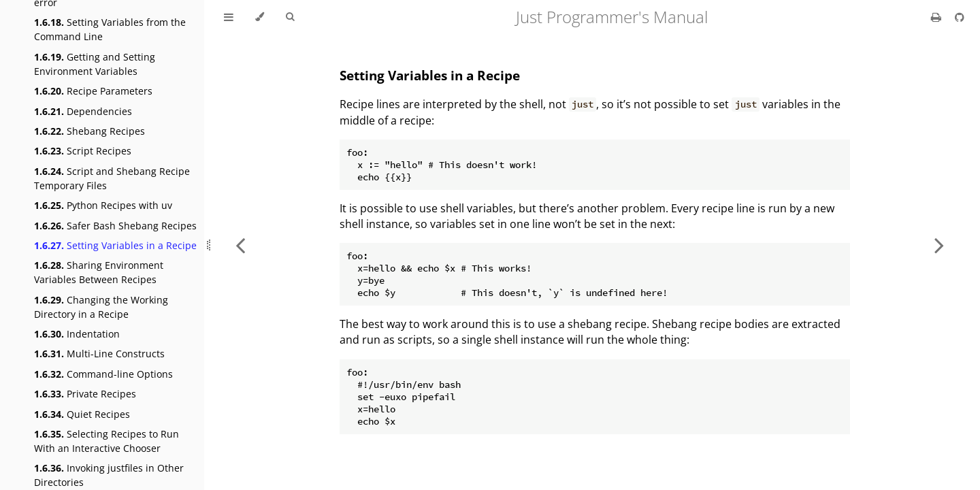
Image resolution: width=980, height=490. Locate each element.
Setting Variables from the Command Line (110, 29)
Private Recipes (85, 394)
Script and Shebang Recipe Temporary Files (112, 178)
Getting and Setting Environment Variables (95, 64)
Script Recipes (83, 151)
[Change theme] (260, 17)
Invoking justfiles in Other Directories (109, 475)
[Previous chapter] (240, 245)
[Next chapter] (939, 245)
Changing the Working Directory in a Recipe (101, 307)
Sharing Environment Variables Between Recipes (99, 272)
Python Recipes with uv (103, 205)
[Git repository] (960, 17)
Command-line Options (103, 374)
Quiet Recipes (82, 414)
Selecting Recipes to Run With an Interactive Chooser (107, 441)
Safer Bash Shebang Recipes (115, 226)
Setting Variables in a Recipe (115, 245)
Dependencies (83, 111)
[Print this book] (937, 17)
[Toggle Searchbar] (290, 17)
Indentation (77, 334)
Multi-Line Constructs (99, 354)
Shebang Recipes (89, 131)
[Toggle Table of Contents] (229, 17)
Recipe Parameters (93, 91)
